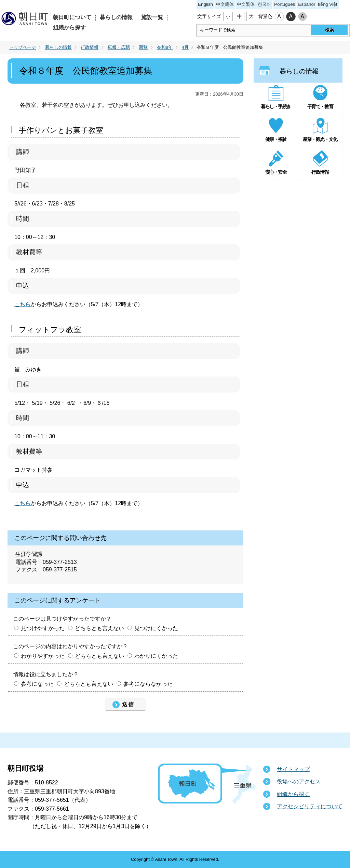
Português (285, 4)
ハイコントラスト (291, 17)
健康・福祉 (276, 139)
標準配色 (279, 17)
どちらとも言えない (99, 628)
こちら (23, 304)
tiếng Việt (328, 4)
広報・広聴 (119, 47)
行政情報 (90, 47)
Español (306, 4)
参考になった (37, 684)
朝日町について (72, 17)
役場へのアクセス (299, 781)
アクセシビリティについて (310, 806)
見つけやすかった (43, 628)
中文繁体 (246, 4)
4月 (185, 47)
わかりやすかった (43, 656)
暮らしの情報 (116, 17)
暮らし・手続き (276, 106)
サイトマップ (293, 769)
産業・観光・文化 (320, 139)
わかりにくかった (156, 656)
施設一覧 (152, 17)
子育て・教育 (320, 106)
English (205, 4)
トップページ (23, 47)
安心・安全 (276, 172)
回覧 (143, 47)
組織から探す (69, 27)
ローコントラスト (302, 17)
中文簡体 (225, 4)
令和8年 (165, 47)
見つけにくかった (156, 628)
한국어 (264, 4)
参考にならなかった (148, 684)
